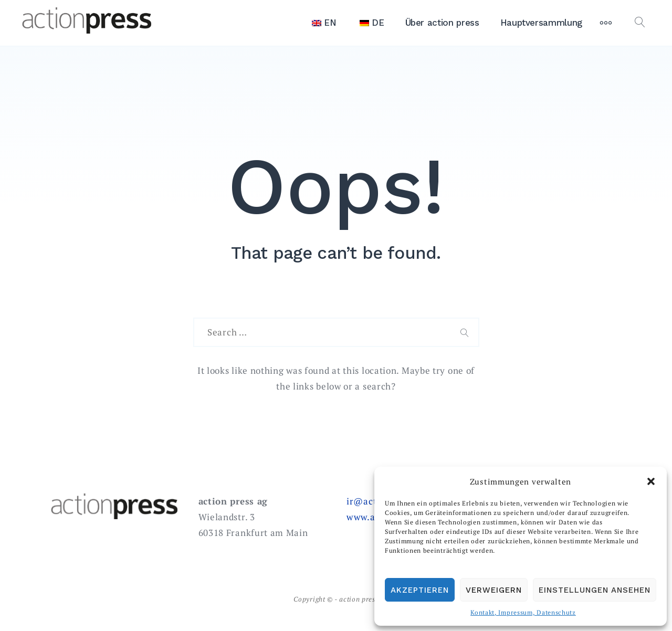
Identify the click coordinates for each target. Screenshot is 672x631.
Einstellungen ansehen (595, 590)
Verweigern (494, 590)
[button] (651, 481)
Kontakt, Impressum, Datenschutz (523, 612)
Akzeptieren (420, 590)
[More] (606, 23)
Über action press (442, 23)
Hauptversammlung (541, 23)
